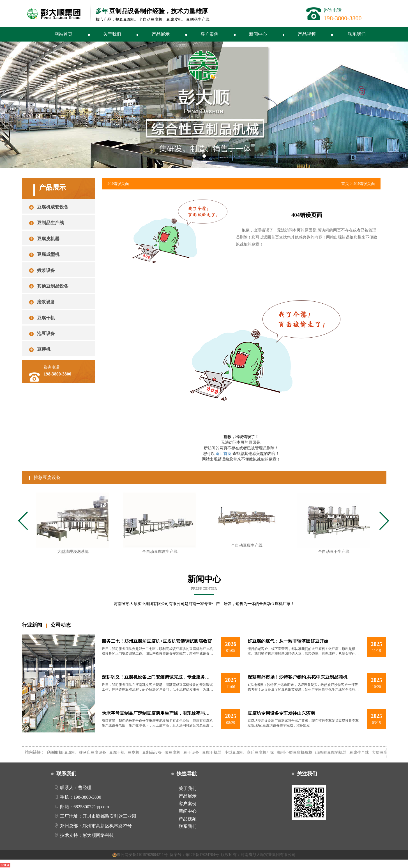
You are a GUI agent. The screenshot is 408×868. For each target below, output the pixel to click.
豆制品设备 (155, 753)
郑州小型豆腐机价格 (298, 753)
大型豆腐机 (385, 753)
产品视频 (307, 34)
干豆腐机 (71, 753)
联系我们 (357, 34)
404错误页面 (364, 184)
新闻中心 (258, 34)
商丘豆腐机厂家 (264, 753)
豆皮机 (137, 753)
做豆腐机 (176, 753)
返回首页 (223, 454)
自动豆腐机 (56, 753)
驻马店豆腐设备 (96, 753)
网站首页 (63, 34)
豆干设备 (194, 753)
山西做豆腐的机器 (334, 753)
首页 (345, 184)
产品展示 (161, 34)
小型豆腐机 (237, 753)
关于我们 (112, 34)
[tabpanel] (73, 525)
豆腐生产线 (362, 753)
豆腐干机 (120, 753)
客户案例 (209, 34)
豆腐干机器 (215, 753)
